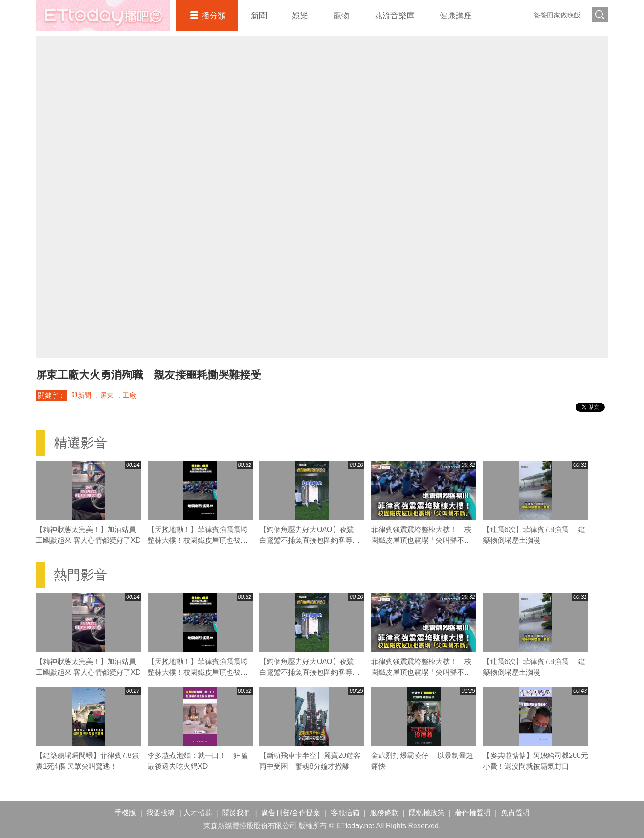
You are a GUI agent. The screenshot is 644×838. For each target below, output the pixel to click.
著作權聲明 (473, 813)
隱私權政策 (427, 813)
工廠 (129, 395)
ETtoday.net (355, 826)
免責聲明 (515, 813)
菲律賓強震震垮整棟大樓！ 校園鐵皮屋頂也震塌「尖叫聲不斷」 (421, 540)
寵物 (341, 16)
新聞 (259, 16)
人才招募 (198, 813)
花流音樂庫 (394, 16)
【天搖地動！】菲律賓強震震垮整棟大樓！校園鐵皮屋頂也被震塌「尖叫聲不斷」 (198, 540)
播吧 (103, 16)
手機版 (125, 813)
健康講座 (456, 16)
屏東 (107, 395)
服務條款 (384, 813)
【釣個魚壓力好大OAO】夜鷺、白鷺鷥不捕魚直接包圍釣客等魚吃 (310, 540)
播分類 (214, 16)
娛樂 (300, 16)
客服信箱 (345, 813)
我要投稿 (161, 813)
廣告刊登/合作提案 (291, 813)
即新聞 (81, 395)
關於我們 (237, 813)
